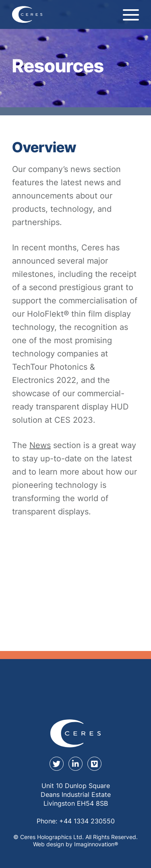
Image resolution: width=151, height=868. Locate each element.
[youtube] (94, 764)
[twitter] (57, 764)
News (40, 445)
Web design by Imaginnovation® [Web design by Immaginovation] (75, 844)
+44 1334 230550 (87, 821)
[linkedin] (75, 764)
